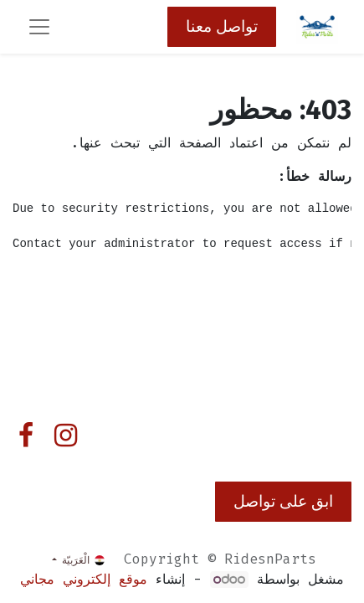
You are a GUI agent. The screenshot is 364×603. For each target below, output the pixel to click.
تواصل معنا (222, 26)
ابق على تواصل (283, 501)
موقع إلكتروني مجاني (84, 579)
